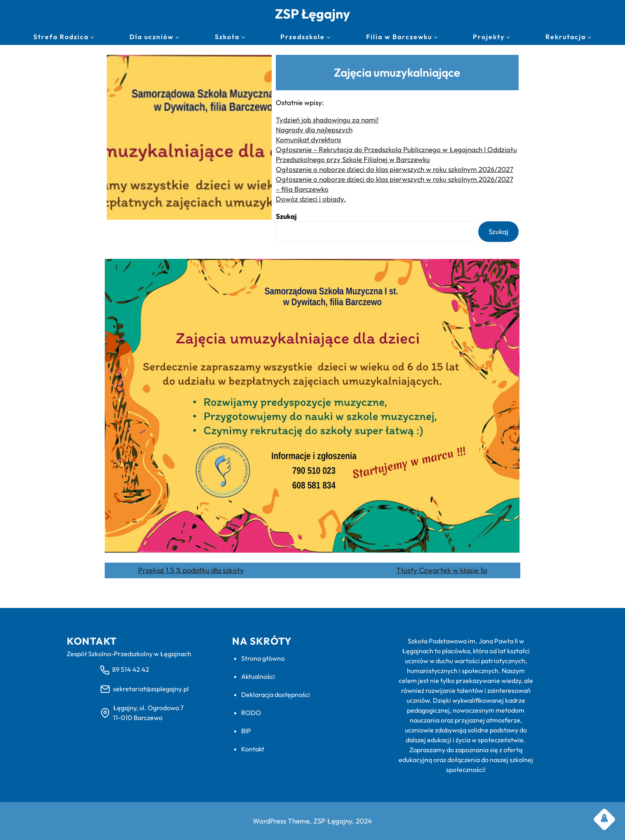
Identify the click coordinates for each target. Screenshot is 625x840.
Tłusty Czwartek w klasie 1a (442, 570)
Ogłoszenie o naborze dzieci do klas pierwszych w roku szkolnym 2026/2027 (395, 169)
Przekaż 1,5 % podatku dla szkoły (191, 570)
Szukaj (286, 216)
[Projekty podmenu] (508, 37)
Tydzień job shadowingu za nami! (327, 120)
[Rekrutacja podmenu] (590, 37)
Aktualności (258, 676)
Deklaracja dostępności (276, 695)
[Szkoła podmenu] (243, 37)
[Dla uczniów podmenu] (177, 37)
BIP (246, 731)
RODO (251, 713)
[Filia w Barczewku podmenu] (436, 37)
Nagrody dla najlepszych (314, 130)
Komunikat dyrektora (308, 140)
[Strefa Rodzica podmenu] (92, 37)
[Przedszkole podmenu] (329, 37)
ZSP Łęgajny (312, 14)
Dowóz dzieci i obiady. (311, 199)
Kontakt (253, 749)
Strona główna (263, 658)
